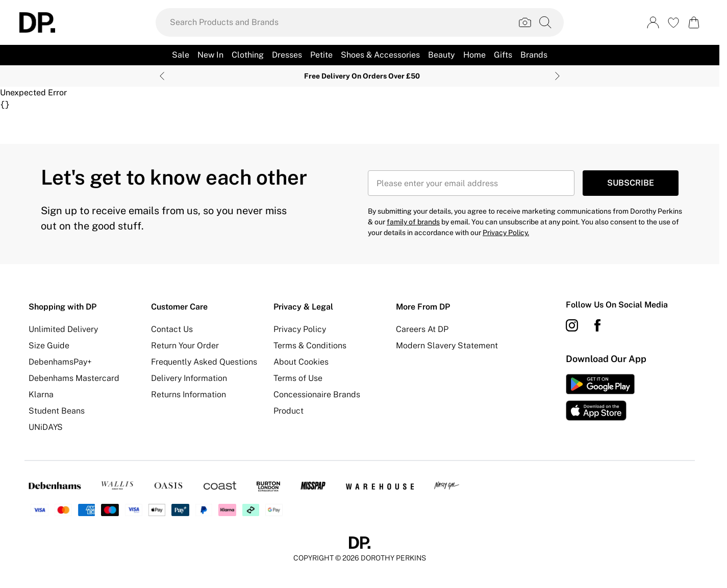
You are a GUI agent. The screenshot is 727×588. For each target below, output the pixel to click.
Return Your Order (185, 346)
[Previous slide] (162, 76)
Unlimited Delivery (63, 329)
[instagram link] (572, 325)
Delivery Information (189, 378)
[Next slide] (557, 76)
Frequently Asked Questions (204, 362)
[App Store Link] (600, 397)
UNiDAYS (46, 427)
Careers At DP (422, 329)
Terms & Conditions (310, 346)
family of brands (413, 222)
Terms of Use (298, 378)
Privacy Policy (300, 329)
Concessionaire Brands (317, 394)
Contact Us (172, 329)
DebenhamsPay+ (60, 362)
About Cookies (301, 362)
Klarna (41, 394)
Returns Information (189, 394)
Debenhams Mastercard (74, 378)
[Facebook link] (597, 325)
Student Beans (57, 411)
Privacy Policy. (506, 233)
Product (289, 411)
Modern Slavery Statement (447, 346)
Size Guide (49, 346)
